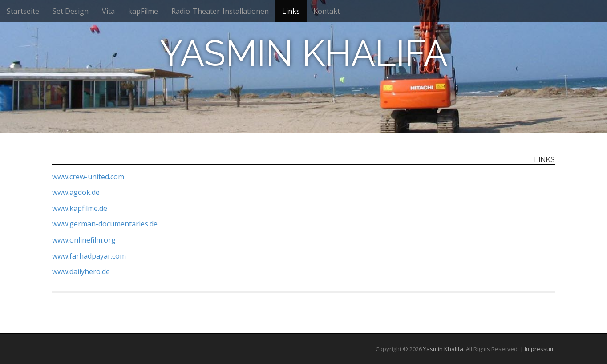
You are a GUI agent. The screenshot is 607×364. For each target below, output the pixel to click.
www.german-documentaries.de (105, 224)
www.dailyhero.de (81, 271)
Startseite (23, 11)
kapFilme (143, 11)
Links (291, 11)
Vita (108, 11)
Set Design (71, 11)
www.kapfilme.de (80, 208)
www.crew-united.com (88, 177)
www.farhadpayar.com (89, 256)
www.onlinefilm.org (84, 240)
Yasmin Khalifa (304, 53)
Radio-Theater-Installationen (220, 11)
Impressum (540, 349)
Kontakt (327, 11)
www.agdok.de (76, 192)
